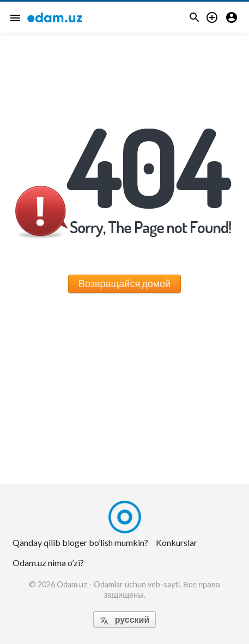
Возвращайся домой (124, 283)
